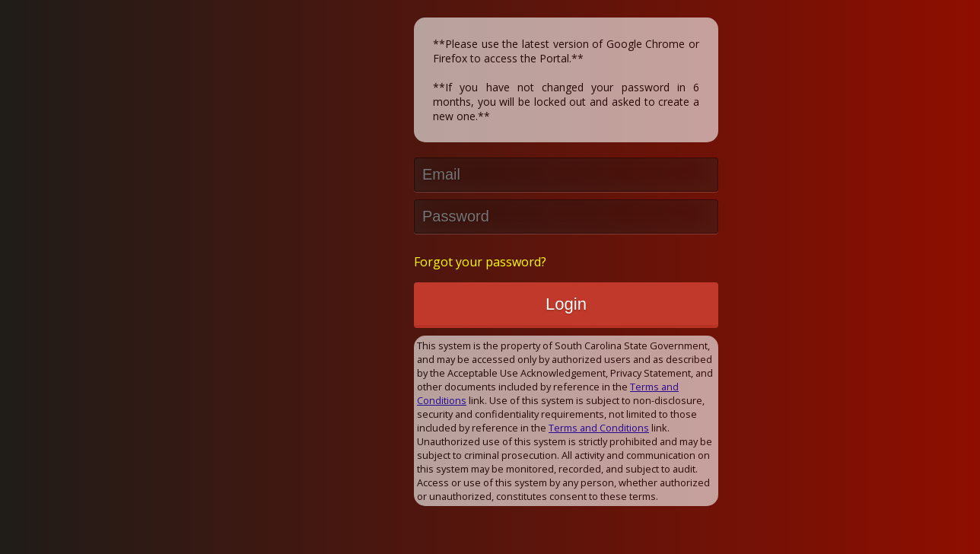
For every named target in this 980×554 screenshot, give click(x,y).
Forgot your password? (480, 262)
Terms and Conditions (599, 428)
